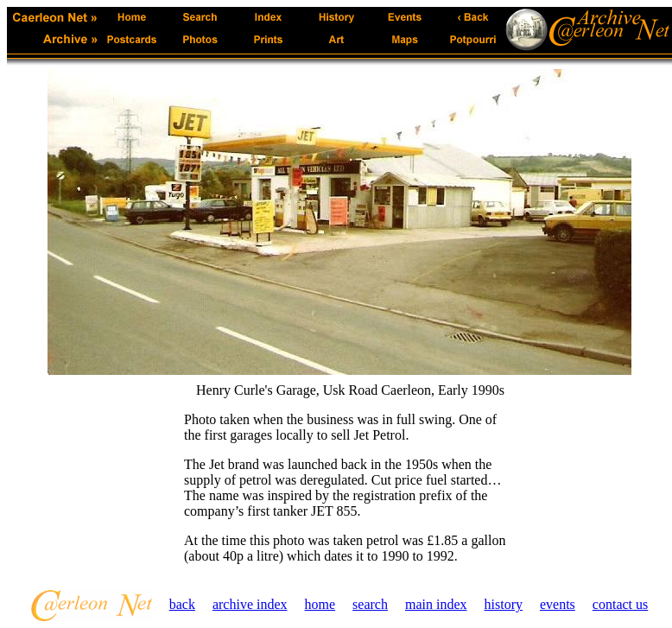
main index (436, 604)
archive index (250, 604)
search (370, 604)
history (504, 604)
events (558, 604)
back (182, 604)
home (320, 604)
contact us (620, 604)
